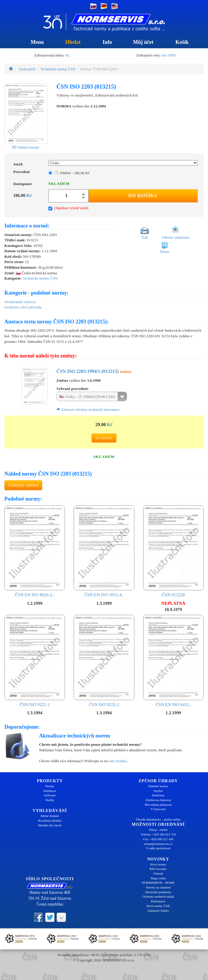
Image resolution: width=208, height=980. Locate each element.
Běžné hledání (50, 816)
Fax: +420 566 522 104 (158, 839)
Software (50, 795)
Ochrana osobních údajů (158, 896)
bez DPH (169, 55)
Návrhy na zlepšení (158, 887)
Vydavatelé (27, 69)
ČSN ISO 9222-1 (35, 661)
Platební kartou (158, 786)
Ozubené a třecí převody (23, 307)
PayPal (158, 791)
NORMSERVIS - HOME (158, 883)
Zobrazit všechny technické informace (88, 410)
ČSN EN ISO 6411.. (173, 661)
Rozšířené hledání (50, 820)
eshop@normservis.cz (158, 844)
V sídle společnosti (158, 848)
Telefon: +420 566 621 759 (158, 834)
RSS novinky (158, 869)
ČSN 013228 (173, 551)
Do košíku (143, 196)
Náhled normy (26, 147)
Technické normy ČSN (58, 69)
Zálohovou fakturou (158, 800)
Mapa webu (158, 878)
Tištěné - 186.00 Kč (72, 173)
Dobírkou (158, 795)
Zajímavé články (158, 911)
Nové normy (158, 864)
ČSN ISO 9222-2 (104, 661)
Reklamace (158, 901)
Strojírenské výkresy (20, 302)
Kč (68, 55)
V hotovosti (158, 809)
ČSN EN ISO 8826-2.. (35, 551)
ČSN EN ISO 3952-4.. (104, 551)
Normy (50, 786)
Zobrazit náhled (23, 485)
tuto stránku (118, 761)
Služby (50, 800)
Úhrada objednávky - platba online (158, 819)
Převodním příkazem (158, 805)
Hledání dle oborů (50, 825)
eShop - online (158, 830)
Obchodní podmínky (158, 892)
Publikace (50, 791)
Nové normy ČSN (158, 906)
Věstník (158, 873)
